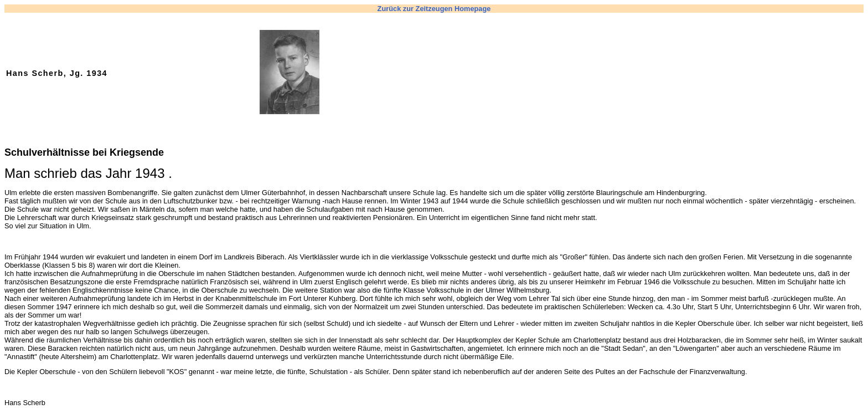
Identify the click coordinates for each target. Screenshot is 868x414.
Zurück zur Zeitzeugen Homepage (434, 9)
